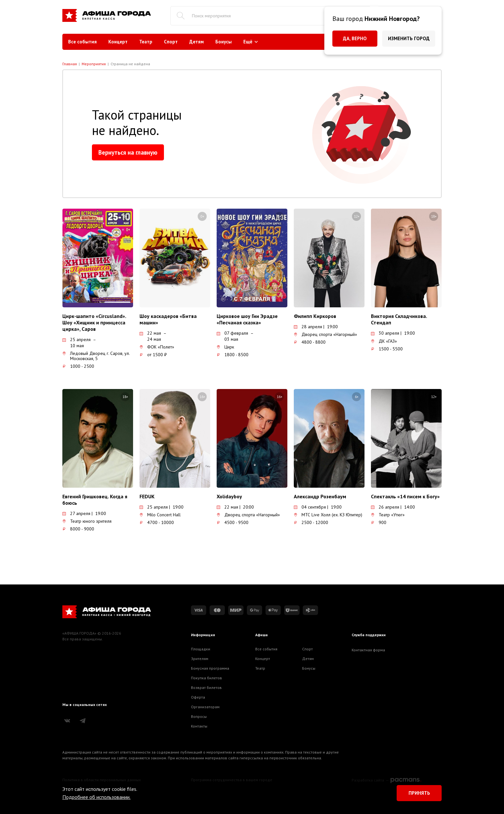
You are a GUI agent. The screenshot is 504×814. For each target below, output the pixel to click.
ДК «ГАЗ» (384, 341)
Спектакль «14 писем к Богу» (405, 496)
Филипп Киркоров (315, 316)
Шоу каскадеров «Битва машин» (168, 319)
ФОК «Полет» (157, 347)
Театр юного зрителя (87, 521)
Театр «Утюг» (388, 515)
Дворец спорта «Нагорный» (325, 334)
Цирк (225, 347)
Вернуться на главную (128, 152)
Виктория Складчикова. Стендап (399, 319)
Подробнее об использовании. (96, 797)
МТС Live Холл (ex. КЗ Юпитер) (328, 515)
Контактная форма (368, 650)
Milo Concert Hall (160, 515)
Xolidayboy (229, 496)
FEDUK (147, 496)
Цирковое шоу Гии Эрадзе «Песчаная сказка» (247, 319)
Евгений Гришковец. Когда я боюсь (95, 500)
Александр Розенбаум (320, 496)
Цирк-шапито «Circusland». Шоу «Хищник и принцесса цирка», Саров (94, 322)
